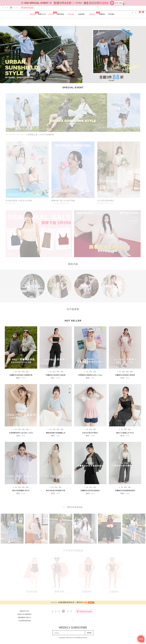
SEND (89, 633)
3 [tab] (73, 81)
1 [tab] (66, 81)
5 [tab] (80, 81)
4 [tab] (76, 81)
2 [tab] (70, 81)
